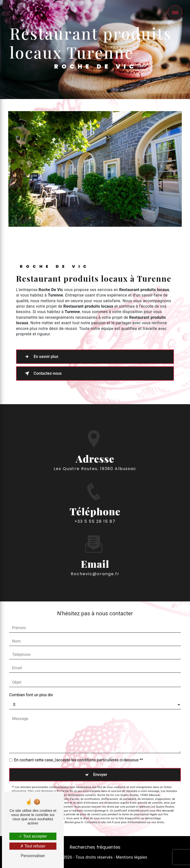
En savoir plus (40, 357)
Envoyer (100, 775)
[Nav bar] (175, 12)
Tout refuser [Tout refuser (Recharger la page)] (33, 846)
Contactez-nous (42, 373)
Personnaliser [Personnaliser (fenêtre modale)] (33, 856)
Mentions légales (132, 857)
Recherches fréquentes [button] (95, 847)
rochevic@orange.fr (95, 555)
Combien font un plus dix (31, 695)
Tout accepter (33, 836)
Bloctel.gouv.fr (74, 822)
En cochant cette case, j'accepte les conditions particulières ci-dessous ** (79, 760)
